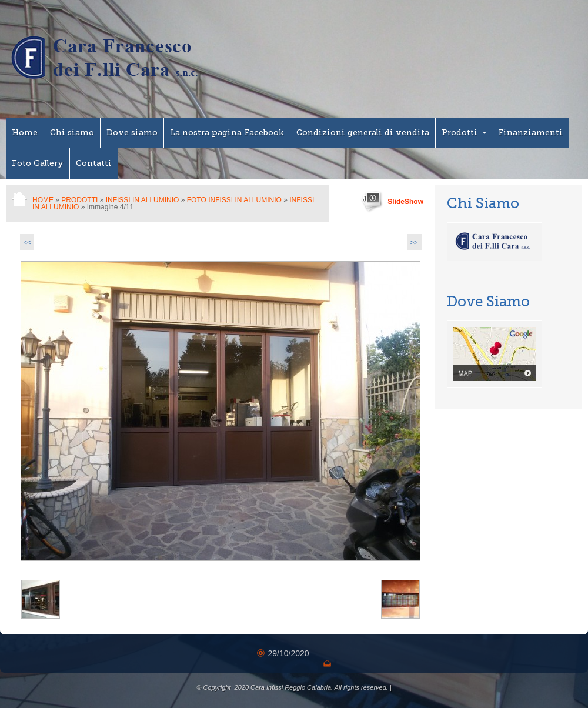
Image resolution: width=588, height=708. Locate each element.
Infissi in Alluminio (143, 200)
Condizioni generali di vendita (363, 133)
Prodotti (464, 133)
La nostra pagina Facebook (227, 133)
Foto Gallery (38, 163)
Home (25, 133)
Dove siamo (132, 133)
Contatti (94, 163)
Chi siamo (72, 133)
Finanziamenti (530, 133)
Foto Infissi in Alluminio (234, 200)
